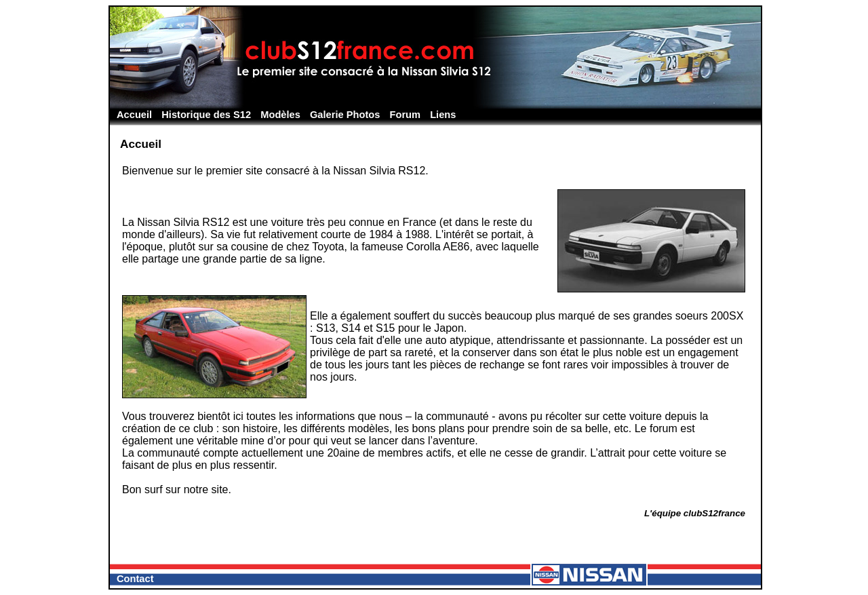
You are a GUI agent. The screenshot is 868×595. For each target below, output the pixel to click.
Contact (135, 579)
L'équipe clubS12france (695, 513)
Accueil (134, 115)
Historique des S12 (206, 115)
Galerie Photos (345, 115)
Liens (443, 115)
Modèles (280, 115)
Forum (406, 115)
